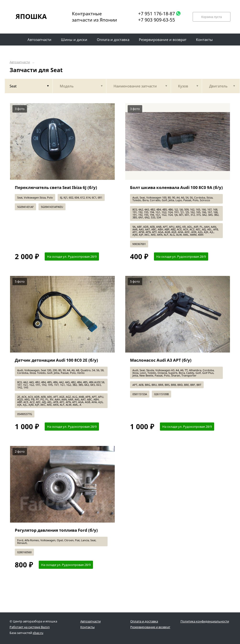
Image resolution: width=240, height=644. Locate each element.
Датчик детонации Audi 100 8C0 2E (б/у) (56, 360)
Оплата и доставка (144, 621)
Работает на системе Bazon (30, 627)
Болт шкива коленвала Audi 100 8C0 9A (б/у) (176, 187)
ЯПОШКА (31, 16)
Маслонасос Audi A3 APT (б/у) (161, 360)
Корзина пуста (212, 17)
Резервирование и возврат (150, 627)
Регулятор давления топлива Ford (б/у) (56, 530)
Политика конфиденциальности (205, 621)
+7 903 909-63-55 (157, 20)
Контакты (87, 627)
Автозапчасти (20, 62)
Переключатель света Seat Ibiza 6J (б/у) (56, 187)
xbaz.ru (38, 633)
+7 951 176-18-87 (157, 14)
